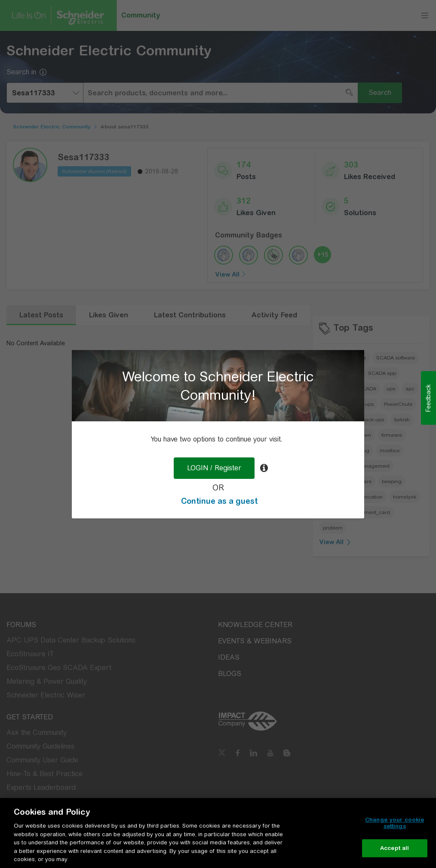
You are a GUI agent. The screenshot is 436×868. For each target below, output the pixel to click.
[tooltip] (264, 468)
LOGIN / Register (214, 468)
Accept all (395, 848)
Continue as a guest (219, 501)
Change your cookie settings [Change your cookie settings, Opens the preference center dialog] (395, 823)
